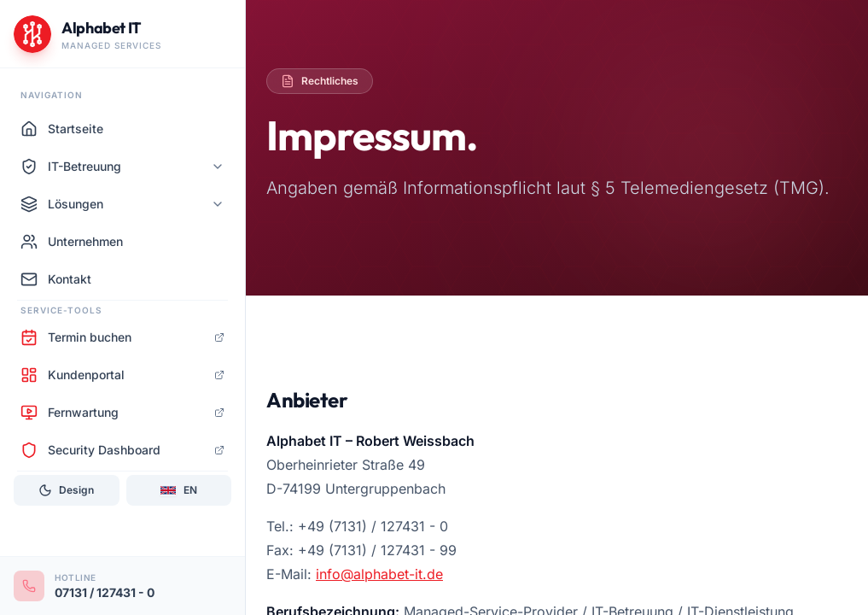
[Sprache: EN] (179, 490)
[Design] (67, 490)
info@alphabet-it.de (379, 574)
